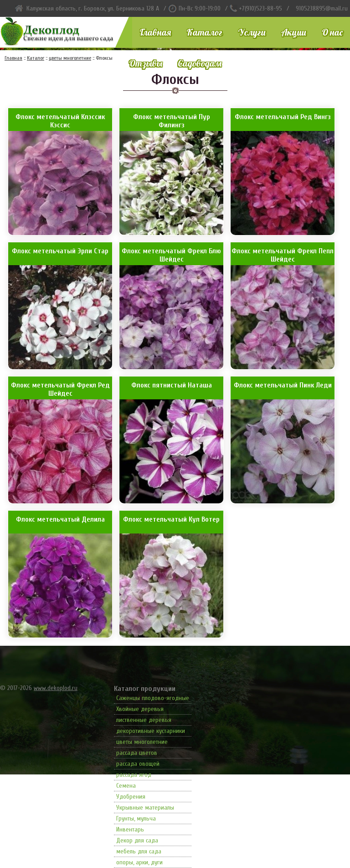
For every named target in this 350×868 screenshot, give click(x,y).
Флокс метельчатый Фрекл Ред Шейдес (60, 389)
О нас (332, 32)
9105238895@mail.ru (322, 8)
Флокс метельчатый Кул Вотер (171, 519)
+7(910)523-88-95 (260, 8)
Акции (294, 32)
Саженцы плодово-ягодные (153, 698)
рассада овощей (138, 764)
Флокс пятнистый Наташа (172, 385)
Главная (155, 32)
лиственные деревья (144, 720)
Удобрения (131, 797)
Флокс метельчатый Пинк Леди (283, 385)
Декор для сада (137, 840)
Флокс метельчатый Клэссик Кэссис (60, 121)
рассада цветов (137, 753)
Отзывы (146, 63)
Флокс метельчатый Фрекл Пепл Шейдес (283, 255)
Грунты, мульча (136, 818)
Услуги (252, 32)
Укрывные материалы (145, 808)
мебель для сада (139, 851)
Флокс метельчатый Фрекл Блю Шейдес (171, 255)
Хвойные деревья (140, 709)
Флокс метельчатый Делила (60, 519)
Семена (126, 786)
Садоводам (200, 63)
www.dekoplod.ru (56, 688)
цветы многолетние (142, 742)
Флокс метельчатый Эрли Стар (60, 251)
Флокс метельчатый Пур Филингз (172, 121)
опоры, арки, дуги (139, 862)
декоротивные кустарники (151, 731)
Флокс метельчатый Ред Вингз (283, 117)
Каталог (204, 32)
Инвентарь (130, 829)
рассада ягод (134, 775)
